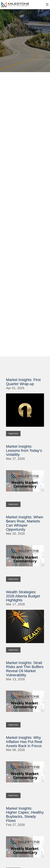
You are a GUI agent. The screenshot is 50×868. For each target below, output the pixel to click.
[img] (25, 41)
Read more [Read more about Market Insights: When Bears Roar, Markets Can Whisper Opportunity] (13, 579)
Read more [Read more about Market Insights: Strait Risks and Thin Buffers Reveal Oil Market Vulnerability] (13, 725)
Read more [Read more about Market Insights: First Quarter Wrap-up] (13, 434)
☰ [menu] (47, 5)
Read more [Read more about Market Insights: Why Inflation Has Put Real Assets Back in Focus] (13, 795)
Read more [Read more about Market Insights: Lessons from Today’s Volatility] (13, 504)
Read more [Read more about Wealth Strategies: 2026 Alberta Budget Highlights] (13, 650)
